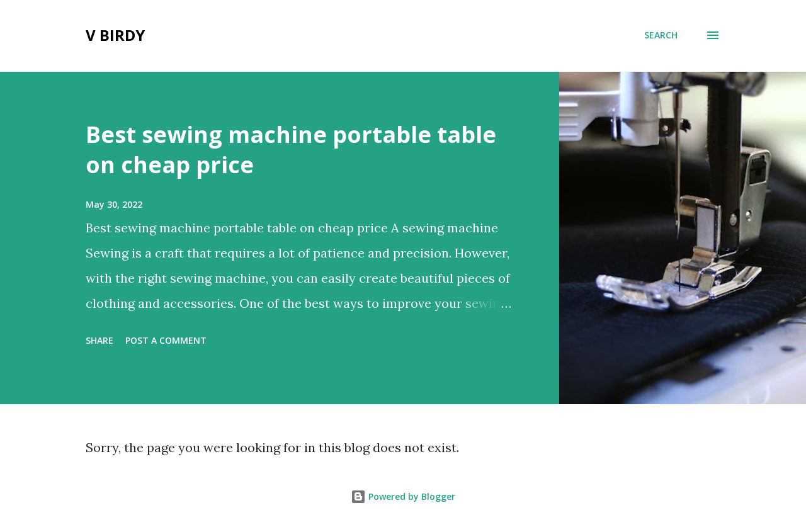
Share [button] (99, 340)
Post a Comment (166, 340)
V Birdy (115, 35)
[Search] (661, 35)
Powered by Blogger (403, 496)
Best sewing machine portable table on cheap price (291, 150)
